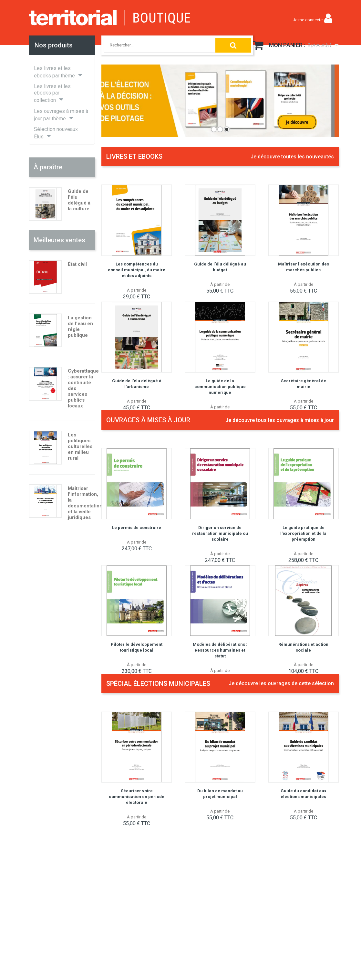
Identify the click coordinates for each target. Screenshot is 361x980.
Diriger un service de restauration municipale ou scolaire (220, 533)
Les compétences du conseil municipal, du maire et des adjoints (137, 270)
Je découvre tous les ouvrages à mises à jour (280, 420)
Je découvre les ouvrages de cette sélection (281, 683)
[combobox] (152, 45)
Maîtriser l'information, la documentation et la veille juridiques (85, 503)
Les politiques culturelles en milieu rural (80, 446)
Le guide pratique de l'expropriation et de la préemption (303, 533)
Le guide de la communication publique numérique (220, 387)
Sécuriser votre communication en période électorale (137, 797)
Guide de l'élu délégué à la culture (79, 200)
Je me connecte (308, 20)
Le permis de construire (137, 528)
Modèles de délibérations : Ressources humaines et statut (220, 650)
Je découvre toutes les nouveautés (292, 157)
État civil (77, 264)
